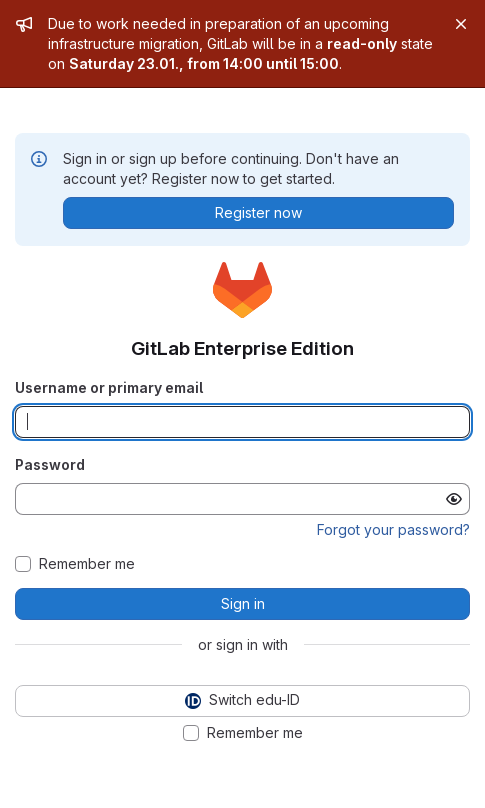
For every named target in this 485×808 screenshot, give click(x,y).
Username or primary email (109, 387)
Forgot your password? (393, 529)
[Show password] (454, 499)
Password (50, 464)
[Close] (461, 24)
